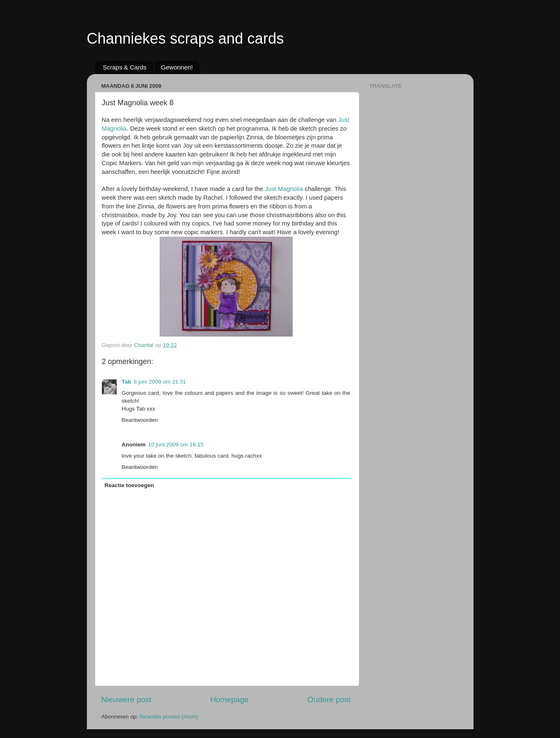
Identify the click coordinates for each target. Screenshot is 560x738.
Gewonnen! (177, 67)
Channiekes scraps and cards (185, 38)
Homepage (229, 700)
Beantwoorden (140, 420)
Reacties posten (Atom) (169, 717)
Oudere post (329, 700)
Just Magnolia (284, 189)
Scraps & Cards (125, 67)
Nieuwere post (127, 700)
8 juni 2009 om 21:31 (160, 382)
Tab (127, 382)
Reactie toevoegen (129, 485)
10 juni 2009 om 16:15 (176, 445)
